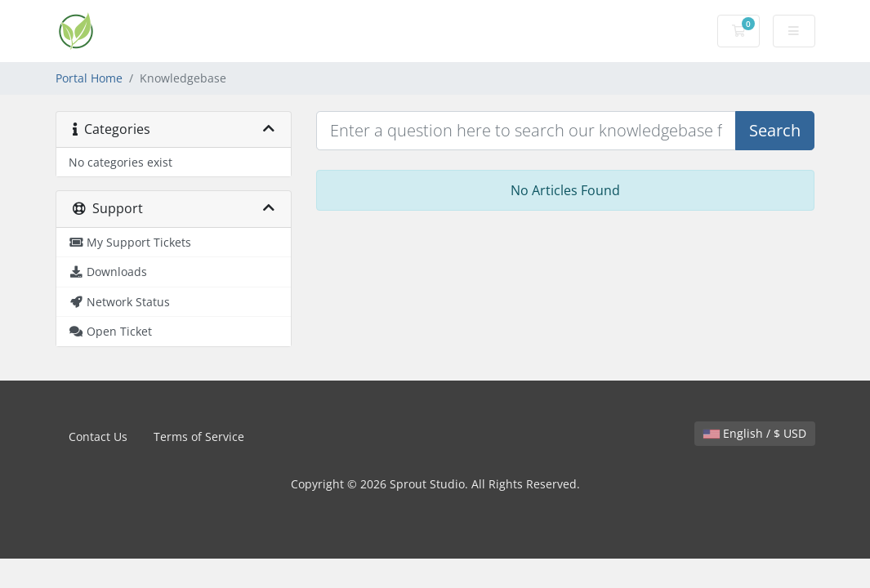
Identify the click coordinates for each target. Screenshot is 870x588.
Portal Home (89, 78)
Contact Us (98, 437)
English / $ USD (755, 433)
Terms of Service (199, 437)
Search (775, 130)
